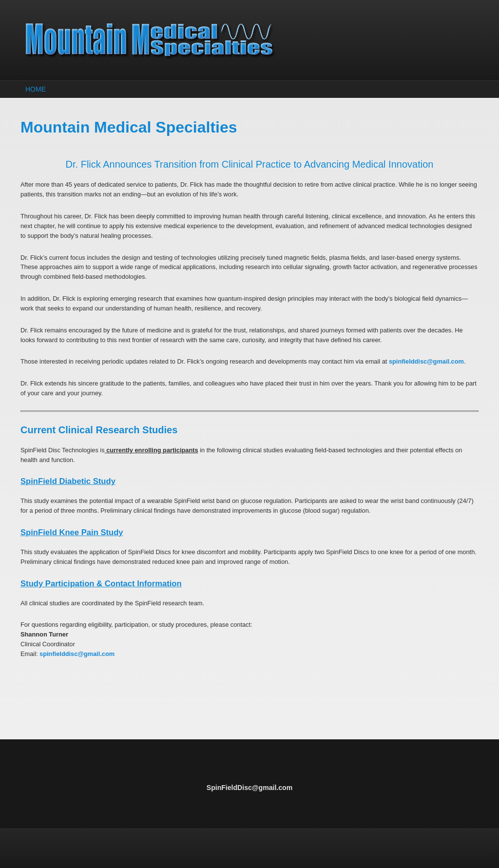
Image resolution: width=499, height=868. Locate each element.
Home (36, 89)
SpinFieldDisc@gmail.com (249, 788)
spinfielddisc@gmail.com (426, 361)
